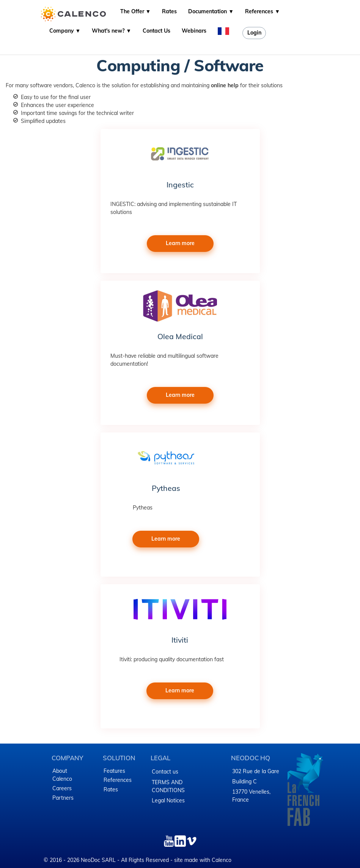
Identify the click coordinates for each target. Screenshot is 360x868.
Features (114, 771)
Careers (62, 788)
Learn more (180, 243)
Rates (169, 11)
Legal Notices (168, 800)
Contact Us (156, 31)
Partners (63, 798)
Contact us (165, 772)
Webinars (194, 31)
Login (254, 33)
